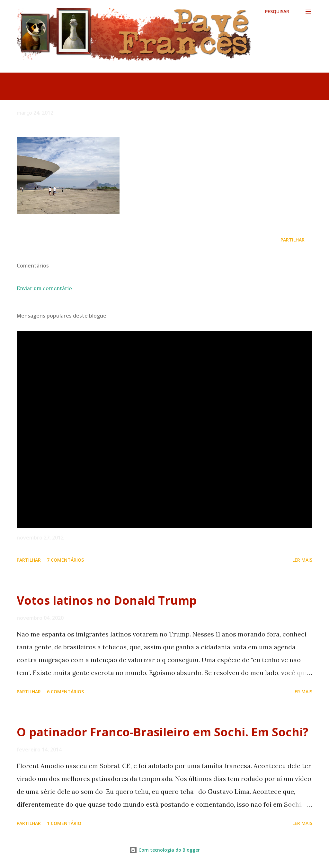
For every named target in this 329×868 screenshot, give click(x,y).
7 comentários (65, 560)
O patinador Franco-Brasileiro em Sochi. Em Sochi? (163, 732)
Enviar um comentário (44, 288)
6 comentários (65, 692)
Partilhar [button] (293, 240)
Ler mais (302, 560)
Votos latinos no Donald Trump (107, 600)
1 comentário (64, 823)
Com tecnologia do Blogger (165, 850)
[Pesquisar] (277, 12)
